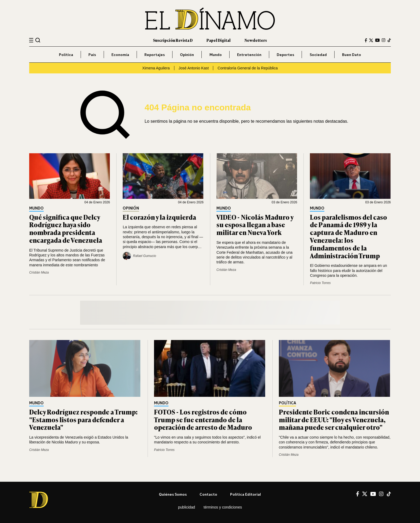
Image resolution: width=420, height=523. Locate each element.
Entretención (249, 55)
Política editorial (245, 494)
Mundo (216, 55)
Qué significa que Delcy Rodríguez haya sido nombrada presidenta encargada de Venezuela (66, 228)
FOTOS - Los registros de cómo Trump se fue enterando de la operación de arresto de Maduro (203, 419)
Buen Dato (352, 55)
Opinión (187, 55)
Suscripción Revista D (173, 40)
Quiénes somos (173, 494)
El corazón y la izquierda (159, 217)
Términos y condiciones (223, 507)
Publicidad (187, 507)
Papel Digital (219, 40)
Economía (120, 55)
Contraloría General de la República (248, 68)
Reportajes (155, 55)
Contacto (208, 494)
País (92, 55)
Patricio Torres (320, 283)
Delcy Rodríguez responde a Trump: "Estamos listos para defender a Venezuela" (83, 419)
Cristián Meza (39, 272)
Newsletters (256, 40)
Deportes (285, 55)
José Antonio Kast (194, 68)
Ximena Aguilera (156, 68)
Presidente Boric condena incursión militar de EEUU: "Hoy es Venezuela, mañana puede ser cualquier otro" (334, 419)
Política (66, 55)
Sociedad (318, 55)
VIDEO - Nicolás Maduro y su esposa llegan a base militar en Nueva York (255, 225)
